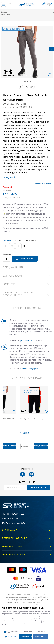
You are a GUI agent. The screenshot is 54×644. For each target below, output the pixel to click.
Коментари (27, 284)
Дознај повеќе (27, 15)
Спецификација (27, 268)
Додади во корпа (25, 259)
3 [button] (31, 76)
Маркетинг (41, 632)
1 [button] (23, 76)
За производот (27, 276)
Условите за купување (30, 369)
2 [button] (27, 76)
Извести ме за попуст (43, 184)
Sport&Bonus (26, 340)
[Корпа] (48, 5)
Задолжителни (12, 632)
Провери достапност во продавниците (27, 294)
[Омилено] (43, 4)
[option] (27, 52)
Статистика (27, 632)
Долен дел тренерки (14, 104)
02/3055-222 (18, 514)
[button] (50, 75)
